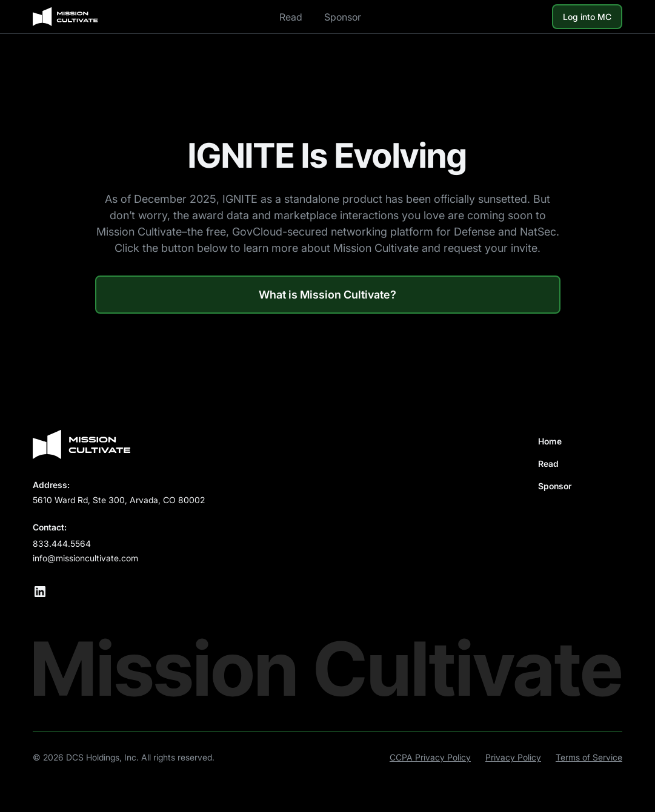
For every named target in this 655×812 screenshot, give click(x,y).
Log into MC (587, 17)
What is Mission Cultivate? (327, 295)
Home (550, 441)
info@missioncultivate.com (85, 558)
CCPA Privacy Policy (430, 757)
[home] (65, 17)
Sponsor (343, 17)
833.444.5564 (62, 543)
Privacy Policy (513, 757)
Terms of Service (589, 757)
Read (291, 17)
